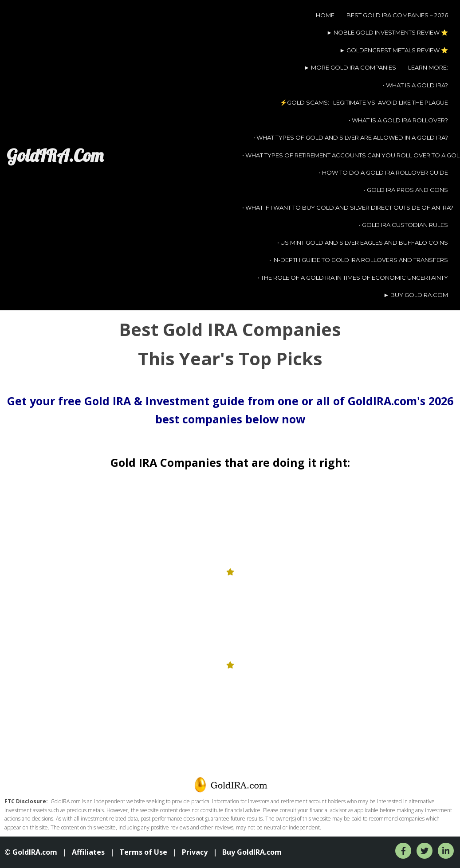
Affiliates (88, 852)
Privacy (195, 852)
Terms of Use (143, 852)
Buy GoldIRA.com (252, 852)
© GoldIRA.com (31, 852)
